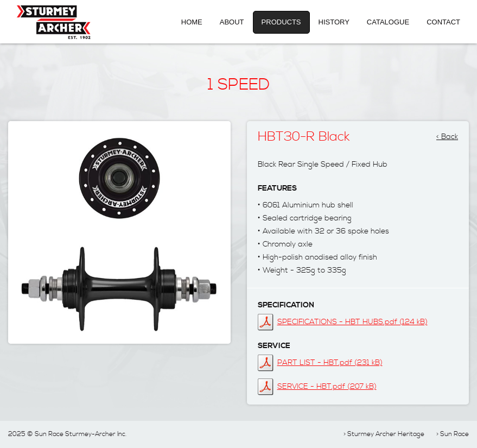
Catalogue (388, 22)
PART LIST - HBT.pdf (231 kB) (330, 363)
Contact (443, 22)
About (232, 22)
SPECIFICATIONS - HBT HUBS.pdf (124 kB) (352, 322)
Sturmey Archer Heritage (386, 434)
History (334, 22)
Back (450, 134)
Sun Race (454, 434)
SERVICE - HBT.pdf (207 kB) (327, 387)
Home (192, 22)
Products (281, 22)
